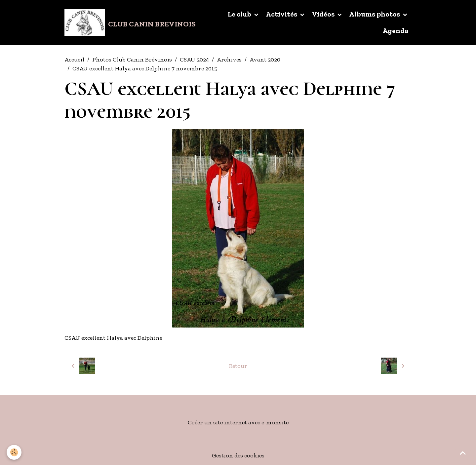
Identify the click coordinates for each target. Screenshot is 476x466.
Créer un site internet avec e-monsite (238, 422)
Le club (240, 14)
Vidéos (324, 14)
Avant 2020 (265, 59)
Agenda (396, 31)
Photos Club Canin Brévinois (132, 59)
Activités (282, 14)
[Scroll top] (463, 453)
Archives (229, 59)
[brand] (128, 22)
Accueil (74, 59)
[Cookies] (14, 452)
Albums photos (375, 14)
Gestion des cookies (238, 455)
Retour (238, 366)
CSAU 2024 (194, 59)
